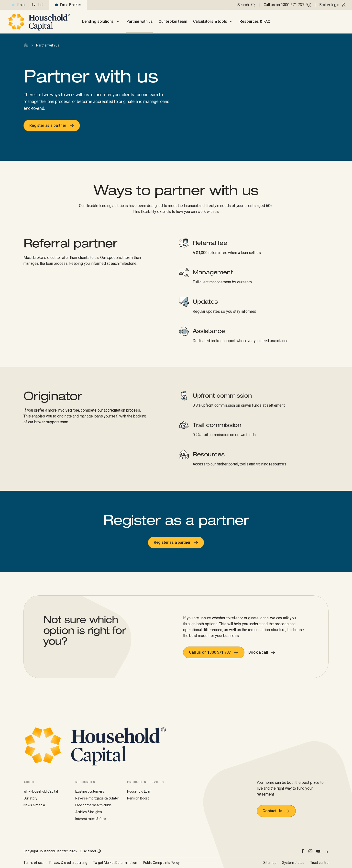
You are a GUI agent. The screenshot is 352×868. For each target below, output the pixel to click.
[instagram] (310, 851)
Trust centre (319, 863)
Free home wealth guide (93, 805)
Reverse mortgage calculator (97, 798)
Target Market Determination (115, 863)
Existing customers (90, 791)
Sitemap (270, 863)
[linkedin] (326, 851)
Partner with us (140, 21)
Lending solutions (101, 22)
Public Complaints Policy (161, 863)
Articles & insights (89, 812)
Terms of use (33, 863)
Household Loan (139, 791)
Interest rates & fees (91, 819)
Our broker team (173, 21)
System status (293, 863)
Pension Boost (138, 798)
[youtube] (318, 851)
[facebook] (303, 851)
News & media (34, 805)
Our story (30, 798)
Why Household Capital (41, 791)
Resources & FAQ (255, 21)
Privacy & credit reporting (68, 863)
